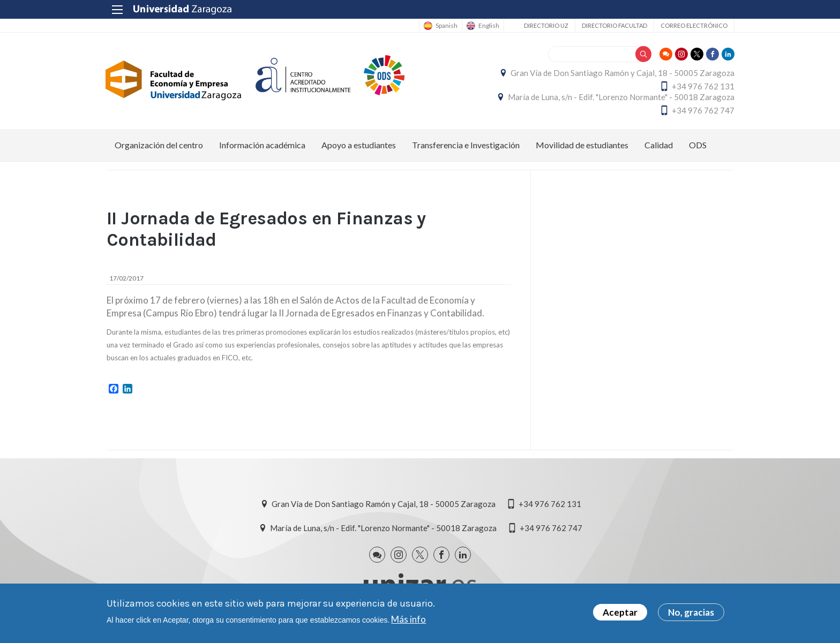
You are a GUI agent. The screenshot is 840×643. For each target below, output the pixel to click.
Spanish (445, 26)
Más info (408, 619)
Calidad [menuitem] (659, 145)
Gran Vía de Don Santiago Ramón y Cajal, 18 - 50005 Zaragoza (621, 73)
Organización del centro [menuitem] (159, 145)
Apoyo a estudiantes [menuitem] (359, 145)
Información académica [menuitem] (262, 145)
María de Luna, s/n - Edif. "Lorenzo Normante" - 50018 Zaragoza (620, 97)
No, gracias (691, 612)
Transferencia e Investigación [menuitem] (466, 145)
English (488, 26)
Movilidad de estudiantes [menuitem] (582, 145)
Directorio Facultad (613, 25)
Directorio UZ (545, 25)
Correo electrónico (693, 25)
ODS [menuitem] (698, 145)
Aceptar (620, 612)
